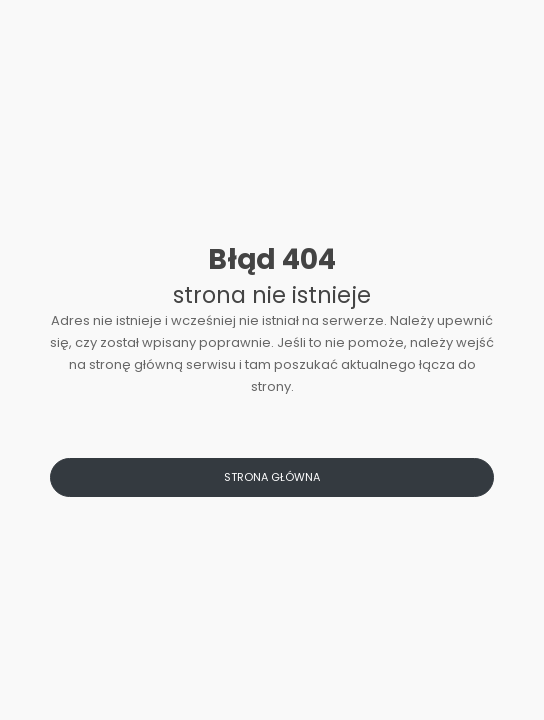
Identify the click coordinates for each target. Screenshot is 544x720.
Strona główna (272, 477)
